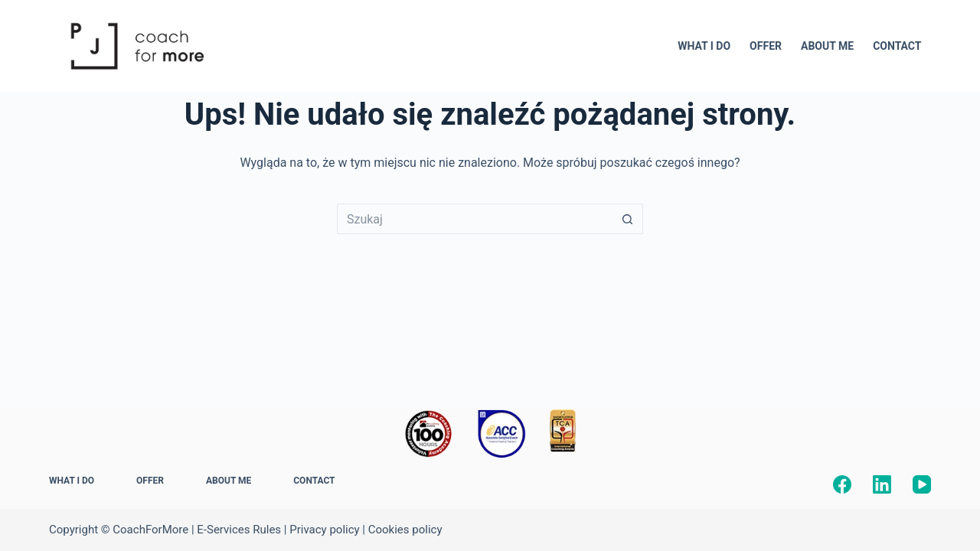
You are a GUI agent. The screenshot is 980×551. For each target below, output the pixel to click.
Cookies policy (405, 530)
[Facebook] (842, 484)
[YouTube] (922, 484)
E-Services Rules (239, 530)
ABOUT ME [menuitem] (827, 46)
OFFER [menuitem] (766, 46)
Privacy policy (324, 530)
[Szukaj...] (475, 219)
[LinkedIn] (882, 484)
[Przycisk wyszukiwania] (628, 219)
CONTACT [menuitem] (897, 46)
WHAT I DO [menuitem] (704, 46)
